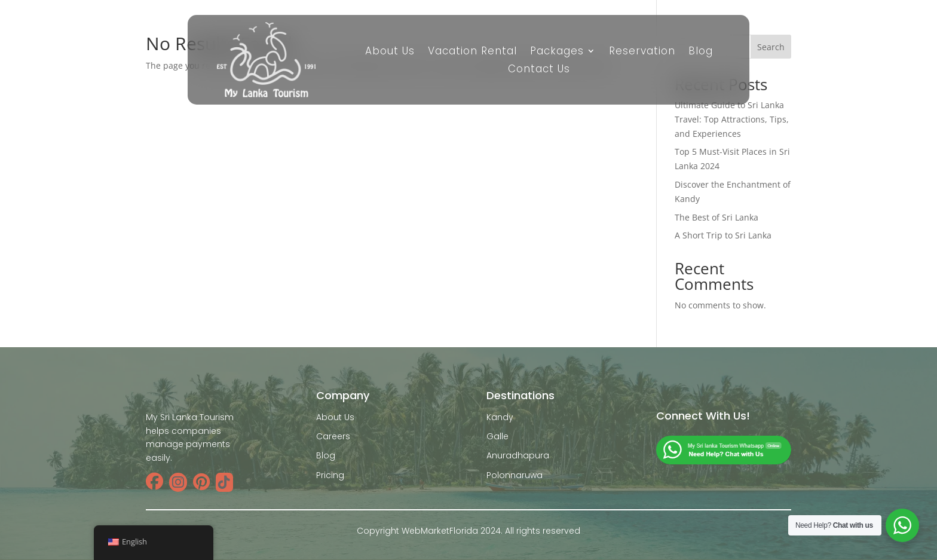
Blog (701, 52)
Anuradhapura (518, 455)
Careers (333, 436)
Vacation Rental (472, 52)
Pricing (330, 475)
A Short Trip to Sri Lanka (723, 235)
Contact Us (539, 70)
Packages (557, 52)
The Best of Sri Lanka (716, 217)
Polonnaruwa (515, 475)
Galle (497, 436)
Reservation (642, 52)
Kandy (500, 417)
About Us (390, 52)
